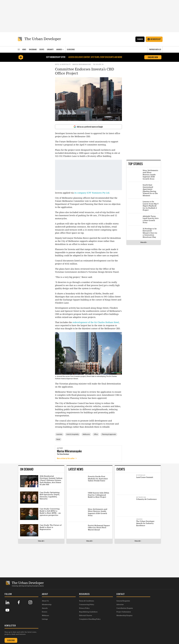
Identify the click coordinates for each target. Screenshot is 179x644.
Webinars (42, 631)
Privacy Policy (78, 624)
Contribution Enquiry (115, 624)
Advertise (110, 620)
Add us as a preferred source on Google (88, 127)
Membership (154, 39)
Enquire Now (153, 57)
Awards (41, 624)
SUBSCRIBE (147, 625)
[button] (54, 610)
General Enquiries (113, 617)
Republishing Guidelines (82, 628)
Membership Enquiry (115, 631)
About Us (42, 617)
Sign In (140, 39)
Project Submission (114, 628)
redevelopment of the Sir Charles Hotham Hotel (96, 322)
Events (41, 628)
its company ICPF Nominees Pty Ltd (92, 193)
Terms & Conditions (80, 617)
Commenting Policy (80, 620)
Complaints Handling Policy (83, 635)
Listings (41, 635)
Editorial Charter (79, 631)
